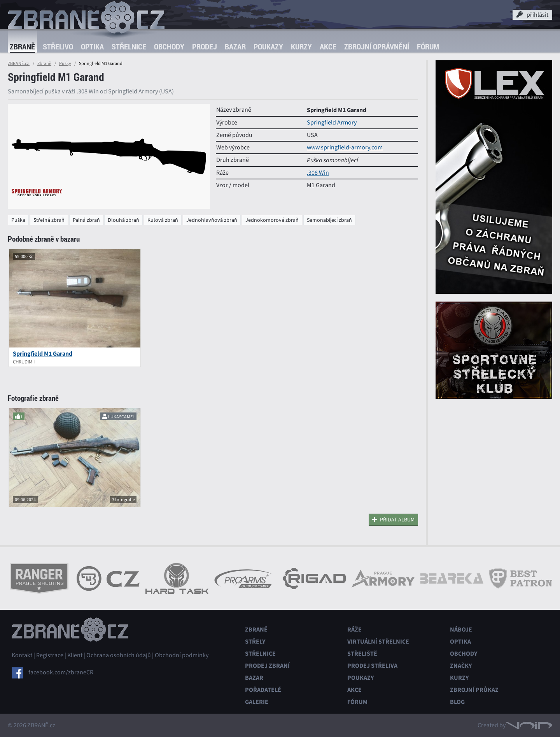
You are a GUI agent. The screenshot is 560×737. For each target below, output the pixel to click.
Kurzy (301, 47)
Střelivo (58, 47)
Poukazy (268, 47)
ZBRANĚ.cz (19, 63)
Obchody (169, 47)
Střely (255, 641)
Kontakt (22, 655)
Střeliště (362, 654)
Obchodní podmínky (182, 655)
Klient (75, 655)
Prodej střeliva (372, 666)
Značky (461, 666)
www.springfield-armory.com (345, 147)
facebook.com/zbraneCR (61, 672)
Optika (92, 47)
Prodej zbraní (267, 666)
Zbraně (22, 47)
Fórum (428, 47)
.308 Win (318, 173)
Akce (328, 47)
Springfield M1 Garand (43, 354)
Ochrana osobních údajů (119, 655)
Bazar (235, 47)
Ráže (354, 629)
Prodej (205, 47)
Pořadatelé (263, 690)
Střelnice (129, 47)
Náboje (461, 629)
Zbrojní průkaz (474, 690)
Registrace (50, 655)
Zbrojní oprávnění (377, 47)
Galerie (257, 702)
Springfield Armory (332, 123)
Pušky (65, 63)
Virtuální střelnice (378, 641)
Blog (457, 702)
